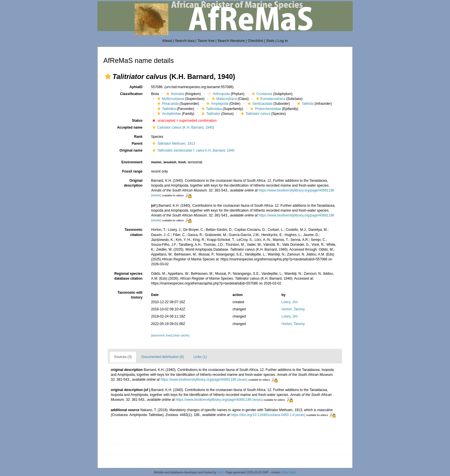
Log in (283, 41)
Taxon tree (206, 41)
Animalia (174, 94)
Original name (131, 150)
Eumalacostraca (270, 99)
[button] (108, 76)
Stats (270, 41)
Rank (138, 137)
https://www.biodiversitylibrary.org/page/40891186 (296, 190)
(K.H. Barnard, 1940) (183, 127)
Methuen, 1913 (173, 144)
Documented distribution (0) (163, 357)
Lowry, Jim (290, 302)
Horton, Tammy (293, 309)
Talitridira (166, 109)
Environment (132, 162)
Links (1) (200, 357)
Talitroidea (211, 109)
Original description (133, 183)
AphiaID (136, 87)
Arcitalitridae (168, 114)
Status (137, 121)
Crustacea (261, 94)
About (167, 41)
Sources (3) (123, 357)
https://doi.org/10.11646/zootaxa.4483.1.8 (263, 415)
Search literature (231, 41)
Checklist (255, 41)
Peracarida (167, 104)
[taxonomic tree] (161, 335)
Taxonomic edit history (130, 295)
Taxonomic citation (133, 232)
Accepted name (130, 127)
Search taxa (185, 41)
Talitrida (304, 104)
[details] (156, 195)
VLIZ (220, 472)
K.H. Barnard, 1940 (193, 150)
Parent (137, 144)
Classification (131, 94)
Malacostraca (224, 99)
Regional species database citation (128, 276)
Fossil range (132, 171)
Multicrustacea (170, 99)
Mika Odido (289, 472)
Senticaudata (259, 104)
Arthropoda (218, 94)
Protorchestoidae (265, 109)
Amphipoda (217, 104)
